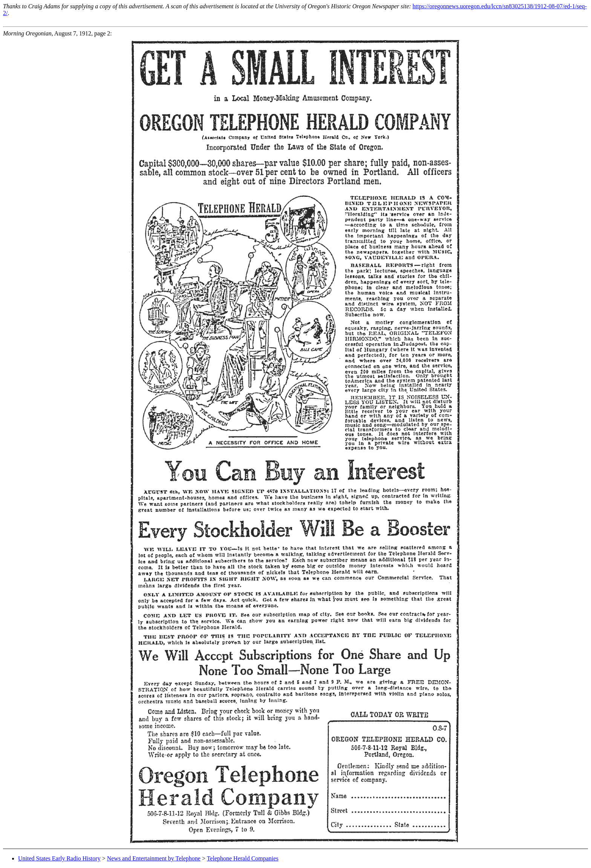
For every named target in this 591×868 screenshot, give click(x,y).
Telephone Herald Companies (243, 858)
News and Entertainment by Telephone (154, 858)
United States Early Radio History (59, 858)
